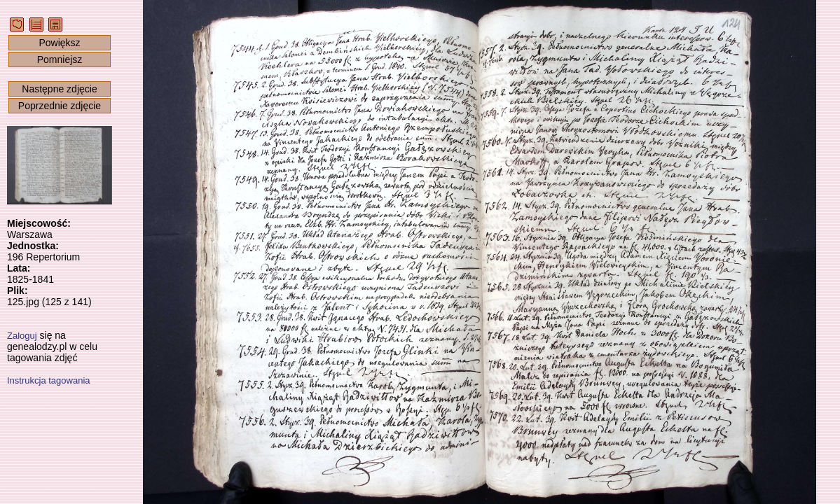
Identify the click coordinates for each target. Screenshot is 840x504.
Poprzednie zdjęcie (60, 106)
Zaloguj (22, 336)
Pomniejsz (60, 59)
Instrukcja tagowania (49, 380)
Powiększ (59, 43)
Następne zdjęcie (59, 89)
